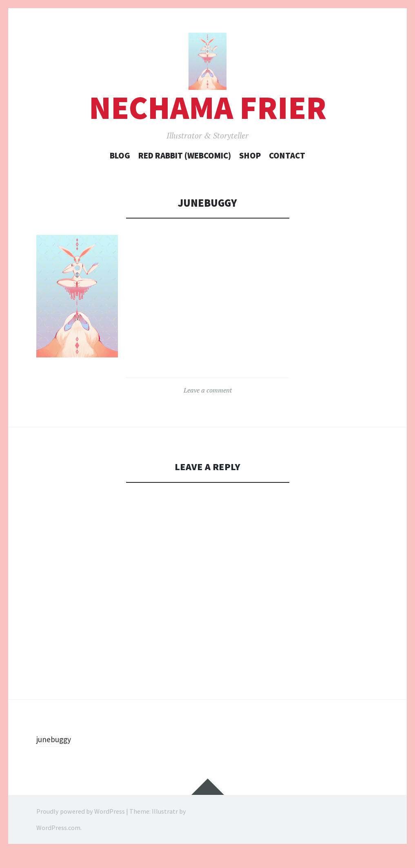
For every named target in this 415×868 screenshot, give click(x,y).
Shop (250, 172)
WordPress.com (58, 843)
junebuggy (57, 755)
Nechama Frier (208, 124)
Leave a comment (208, 406)
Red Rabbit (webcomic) (185, 172)
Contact (287, 172)
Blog (120, 172)
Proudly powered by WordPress (81, 827)
